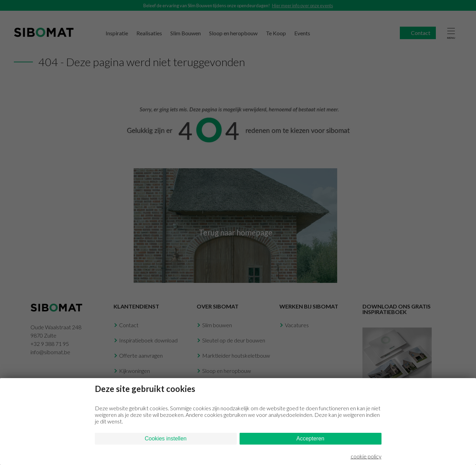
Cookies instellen (166, 439)
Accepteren (310, 439)
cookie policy (366, 456)
